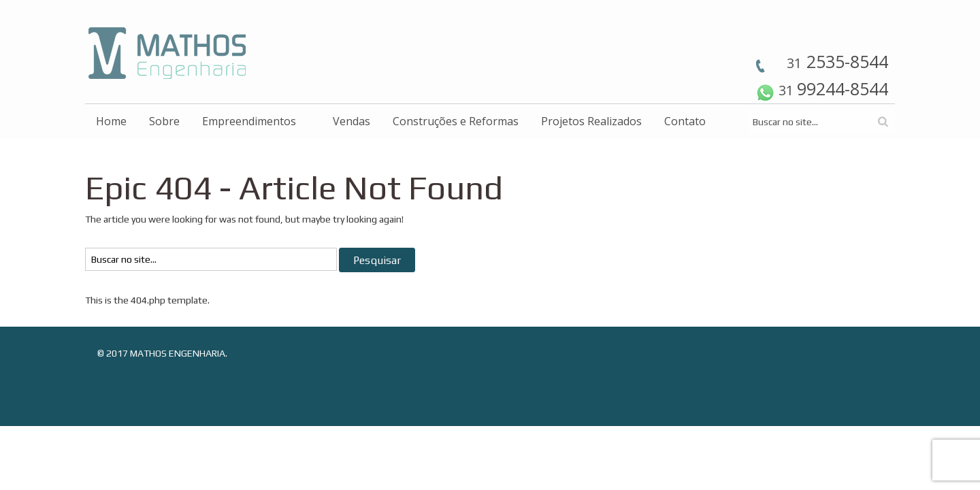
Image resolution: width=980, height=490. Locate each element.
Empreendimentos (249, 121)
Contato (685, 121)
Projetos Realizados (591, 121)
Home (111, 121)
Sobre (164, 121)
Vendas (352, 121)
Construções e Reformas (456, 121)
